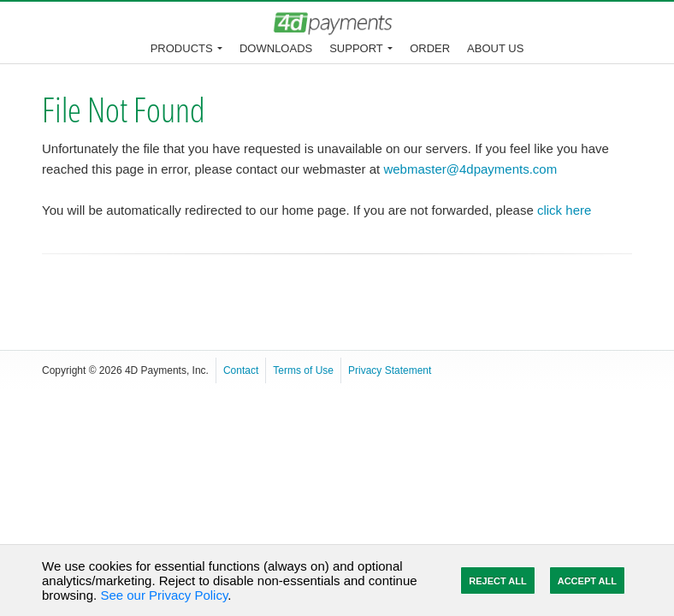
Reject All (497, 581)
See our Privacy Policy (164, 595)
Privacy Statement (390, 370)
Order (430, 48)
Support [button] (356, 48)
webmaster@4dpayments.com (470, 169)
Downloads (276, 48)
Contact (241, 370)
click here (564, 210)
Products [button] (182, 48)
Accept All (587, 581)
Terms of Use (303, 370)
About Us (495, 48)
